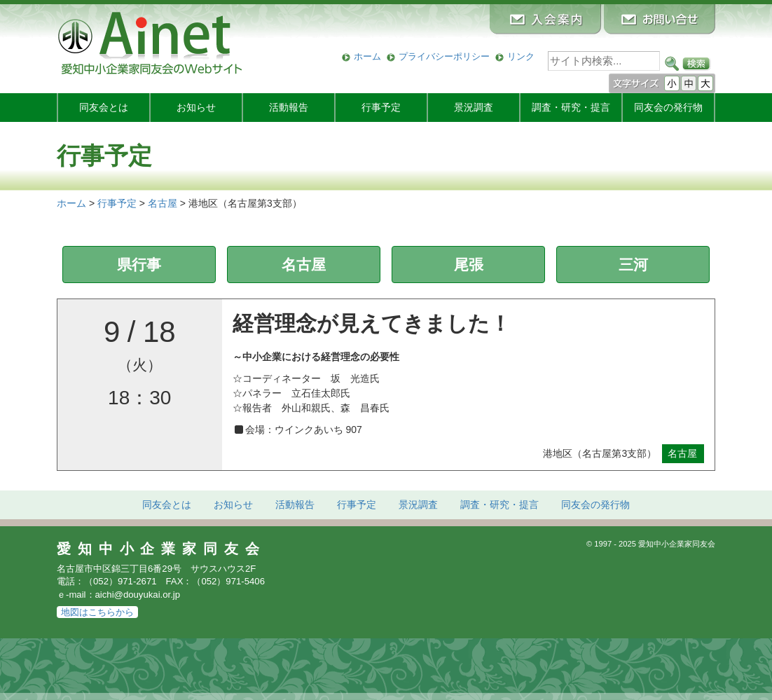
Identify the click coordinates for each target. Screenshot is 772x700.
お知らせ (196, 107)
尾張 (469, 265)
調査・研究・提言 (571, 107)
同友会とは (104, 107)
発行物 (668, 107)
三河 (633, 265)
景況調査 (474, 107)
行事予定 (381, 107)
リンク (521, 56)
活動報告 (289, 107)
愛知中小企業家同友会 (161, 549)
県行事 (139, 265)
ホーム (367, 56)
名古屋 (304, 265)
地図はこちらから (97, 612)
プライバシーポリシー (444, 56)
